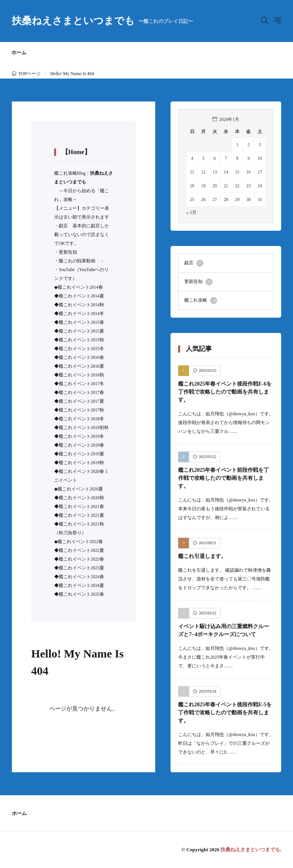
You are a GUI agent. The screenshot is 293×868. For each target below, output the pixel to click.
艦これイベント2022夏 (81, 550)
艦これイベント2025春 (81, 594)
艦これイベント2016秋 (81, 375)
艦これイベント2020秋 (81, 498)
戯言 (63, 226)
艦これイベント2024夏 (81, 585)
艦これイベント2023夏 (81, 568)
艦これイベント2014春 (80, 287)
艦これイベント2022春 (80, 542)
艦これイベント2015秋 (81, 340)
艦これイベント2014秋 (81, 305)
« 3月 (191, 212)
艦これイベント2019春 (81, 445)
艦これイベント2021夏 (81, 515)
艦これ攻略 (201, 301)
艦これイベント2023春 (81, 559)
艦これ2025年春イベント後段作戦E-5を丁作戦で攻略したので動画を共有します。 (225, 713)
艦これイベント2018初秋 (84, 428)
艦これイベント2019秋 (81, 463)
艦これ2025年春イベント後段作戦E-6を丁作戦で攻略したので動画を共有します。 (225, 392)
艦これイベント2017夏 (81, 401)
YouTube (67, 270)
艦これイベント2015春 (81, 322)
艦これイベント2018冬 (81, 419)
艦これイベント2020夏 (80, 489)
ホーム (19, 52)
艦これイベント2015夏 (81, 331)
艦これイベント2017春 (81, 392)
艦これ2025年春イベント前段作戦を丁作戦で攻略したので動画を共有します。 (224, 478)
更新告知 (68, 252)
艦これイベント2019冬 (81, 436)
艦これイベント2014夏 (81, 296)
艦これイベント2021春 (81, 506)
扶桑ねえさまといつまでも (102, 21)
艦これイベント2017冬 (81, 384)
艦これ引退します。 (202, 556)
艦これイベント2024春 (81, 577)
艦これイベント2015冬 (81, 349)
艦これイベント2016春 (81, 357)
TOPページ (29, 74)
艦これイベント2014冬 (81, 313)
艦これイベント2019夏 (81, 454)
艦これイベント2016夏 (81, 366)
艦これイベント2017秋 (81, 410)
